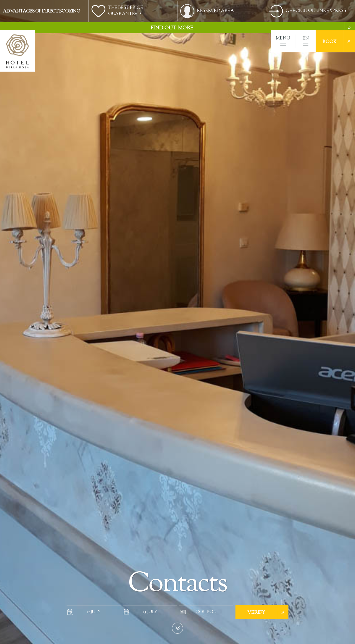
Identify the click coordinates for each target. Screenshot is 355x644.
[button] (283, 41)
